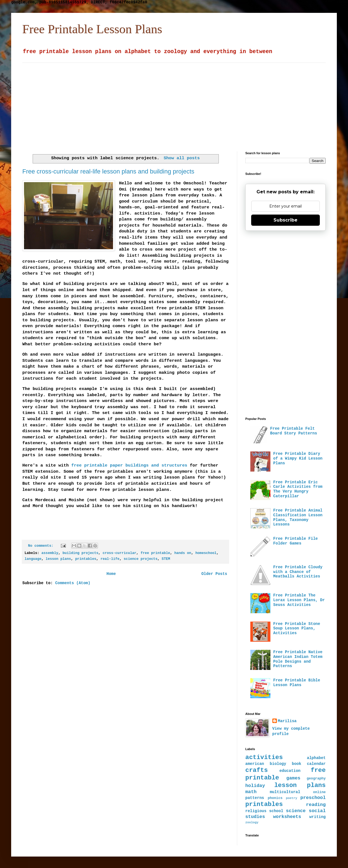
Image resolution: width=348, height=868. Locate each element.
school (276, 811)
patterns (255, 798)
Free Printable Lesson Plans (92, 29)
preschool (313, 798)
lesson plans (58, 559)
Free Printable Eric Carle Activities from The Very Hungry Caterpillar (298, 489)
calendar (316, 764)
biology (278, 764)
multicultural (285, 792)
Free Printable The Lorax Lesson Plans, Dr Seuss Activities (299, 600)
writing (317, 817)
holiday (255, 786)
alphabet (316, 758)
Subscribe (285, 220)
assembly (50, 553)
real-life (110, 559)
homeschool (206, 553)
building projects (80, 553)
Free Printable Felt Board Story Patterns (294, 431)
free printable (155, 553)
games (293, 778)
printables (86, 559)
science (296, 811)
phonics (275, 798)
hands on (183, 553)
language (33, 559)
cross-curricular (120, 553)
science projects (141, 559)
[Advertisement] (146, 102)
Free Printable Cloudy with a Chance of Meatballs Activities (298, 572)
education (290, 771)
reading (316, 805)
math (251, 792)
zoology (252, 822)
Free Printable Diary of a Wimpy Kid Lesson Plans (298, 458)
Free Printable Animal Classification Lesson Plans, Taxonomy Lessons (298, 517)
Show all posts (182, 158)
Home (111, 574)
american (255, 764)
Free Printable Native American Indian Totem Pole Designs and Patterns (298, 659)
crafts (257, 770)
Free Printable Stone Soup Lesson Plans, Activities (297, 629)
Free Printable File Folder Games (296, 541)
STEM (166, 559)
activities (264, 757)
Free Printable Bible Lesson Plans (297, 683)
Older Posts (214, 574)
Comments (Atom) (73, 583)
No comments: (42, 546)
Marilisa (287, 721)
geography (316, 779)
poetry (292, 798)
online (319, 792)
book (297, 764)
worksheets (287, 817)
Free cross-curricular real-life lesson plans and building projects (108, 171)
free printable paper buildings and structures (129, 465)
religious (256, 811)
